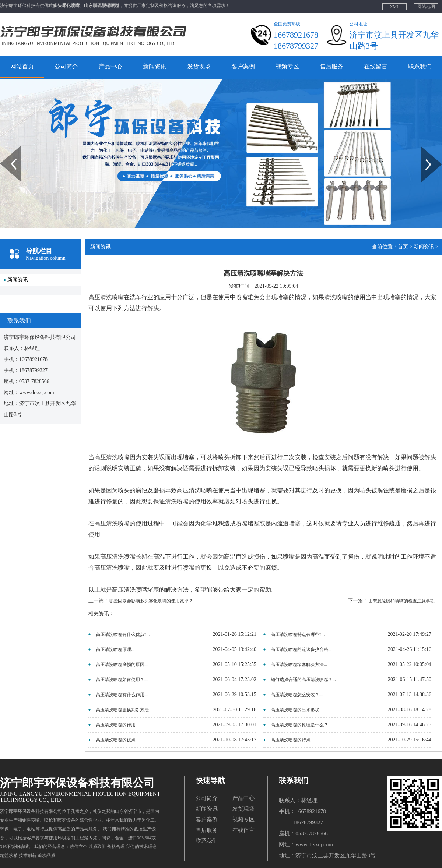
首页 (403, 247)
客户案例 (243, 66)
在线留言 (376, 66)
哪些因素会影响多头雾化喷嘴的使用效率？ (151, 601)
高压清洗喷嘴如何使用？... (122, 680)
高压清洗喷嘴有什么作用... (122, 695)
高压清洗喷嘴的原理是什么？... (301, 725)
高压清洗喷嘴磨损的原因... (122, 665)
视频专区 (287, 66)
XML (395, 7)
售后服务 (331, 66)
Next (425, 149)
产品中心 (110, 66)
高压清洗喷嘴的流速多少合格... (301, 649)
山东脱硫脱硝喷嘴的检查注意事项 (401, 601)
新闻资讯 (155, 66)
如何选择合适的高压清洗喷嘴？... (303, 680)
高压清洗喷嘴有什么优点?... (123, 634)
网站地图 (426, 7)
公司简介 (66, 66)
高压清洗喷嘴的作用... (117, 725)
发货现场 (199, 66)
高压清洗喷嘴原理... (115, 649)
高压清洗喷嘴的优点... (117, 740)
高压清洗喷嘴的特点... (292, 740)
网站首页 (22, 66)
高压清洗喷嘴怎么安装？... (297, 695)
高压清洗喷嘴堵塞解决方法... (299, 665)
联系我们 (420, 66)
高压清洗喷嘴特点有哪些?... (298, 634)
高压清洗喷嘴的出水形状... (297, 710)
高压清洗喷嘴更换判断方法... (124, 710)
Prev (4, 149)
